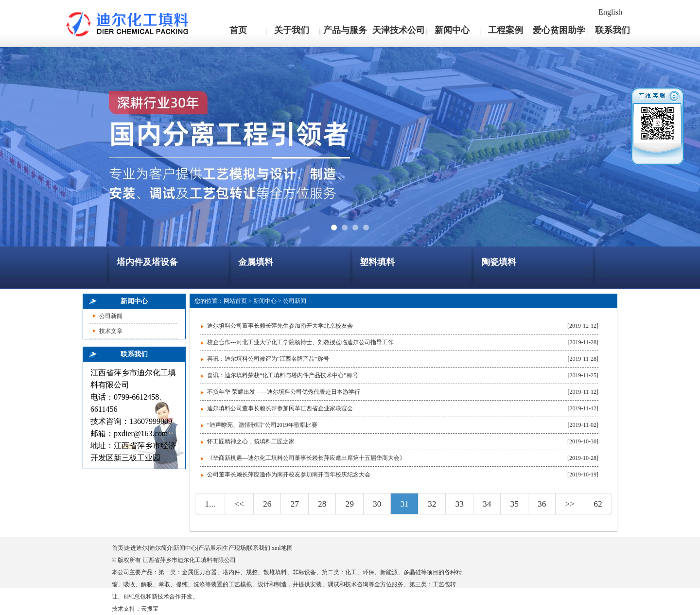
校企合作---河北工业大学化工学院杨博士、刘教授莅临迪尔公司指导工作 (300, 342)
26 (267, 504)
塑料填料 (377, 262)
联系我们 (612, 30)
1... (210, 504)
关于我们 (292, 30)
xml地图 (282, 548)
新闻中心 (452, 30)
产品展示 (210, 548)
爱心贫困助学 (559, 30)
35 (514, 504)
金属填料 (256, 262)
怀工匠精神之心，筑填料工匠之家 (251, 441)
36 (542, 504)
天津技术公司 (399, 30)
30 (377, 504)
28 (322, 504)
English (610, 12)
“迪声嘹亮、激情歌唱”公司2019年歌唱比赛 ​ (263, 425)
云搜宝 (150, 609)
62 (598, 504)
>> (570, 504)
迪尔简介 (161, 548)
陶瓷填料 (499, 262)
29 (350, 504)
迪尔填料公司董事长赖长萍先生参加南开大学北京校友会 (280, 326)
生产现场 (234, 548)
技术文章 (111, 331)
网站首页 (235, 301)
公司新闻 (111, 316)
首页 (238, 30)
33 (459, 504)
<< (239, 504)
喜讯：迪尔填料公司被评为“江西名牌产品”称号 (268, 359)
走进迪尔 (136, 548)
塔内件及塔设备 (147, 262)
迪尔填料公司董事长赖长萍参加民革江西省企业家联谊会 (280, 408)
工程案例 (506, 30)
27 (295, 504)
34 (487, 504)
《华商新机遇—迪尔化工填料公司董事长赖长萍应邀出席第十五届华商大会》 (306, 458)
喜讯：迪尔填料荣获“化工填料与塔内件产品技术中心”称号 (283, 375)
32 (432, 504)
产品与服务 (345, 30)
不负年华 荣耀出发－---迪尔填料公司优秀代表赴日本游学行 (284, 392)
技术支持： (126, 609)
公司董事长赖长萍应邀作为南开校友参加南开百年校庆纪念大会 (289, 474)
